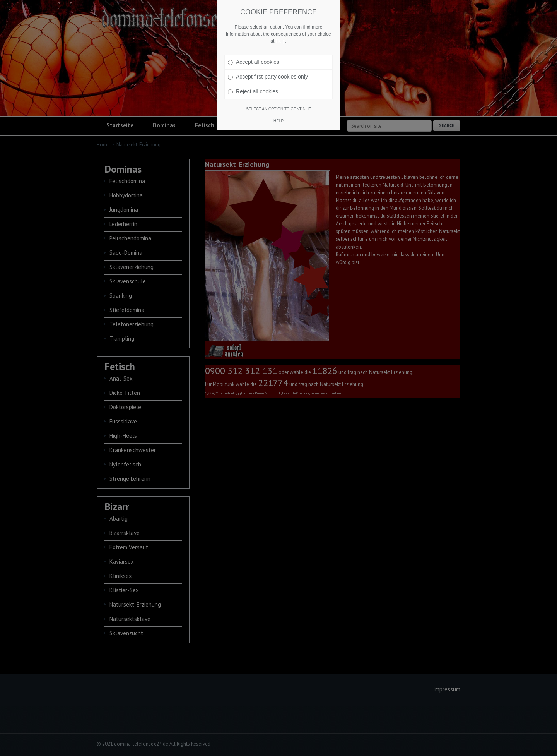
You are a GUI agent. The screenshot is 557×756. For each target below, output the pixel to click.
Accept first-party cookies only (268, 77)
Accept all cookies (254, 62)
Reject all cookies (253, 91)
